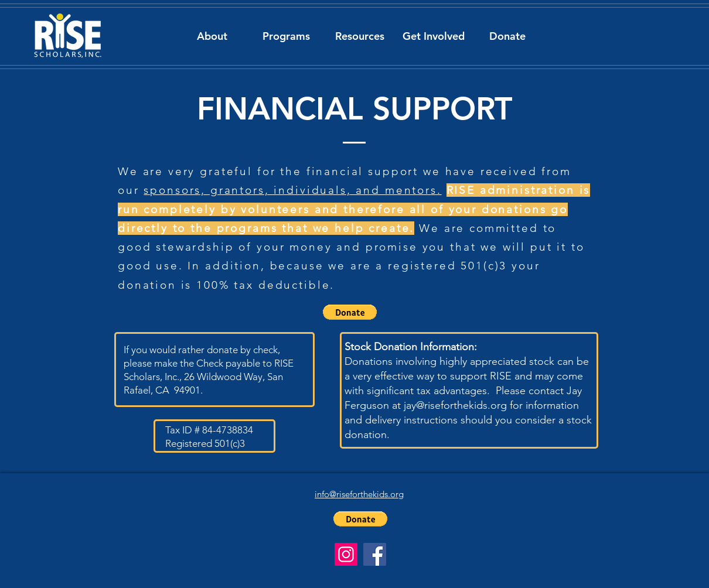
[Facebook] (375, 554)
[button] (212, 36)
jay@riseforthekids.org (455, 405)
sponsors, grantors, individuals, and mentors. (292, 190)
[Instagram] (346, 554)
